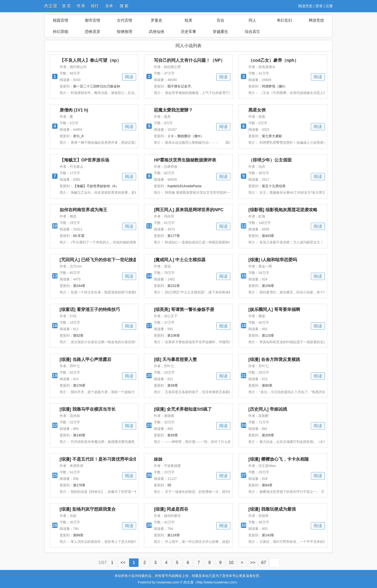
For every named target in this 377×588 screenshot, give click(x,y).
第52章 (78, 335)
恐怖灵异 (93, 32)
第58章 (173, 385)
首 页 (66, 6)
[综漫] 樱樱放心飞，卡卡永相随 (279, 459)
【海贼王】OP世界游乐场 (84, 160)
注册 (329, 6)
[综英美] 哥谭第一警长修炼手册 (184, 309)
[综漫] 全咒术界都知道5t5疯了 (183, 409)
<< (123, 563)
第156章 (268, 286)
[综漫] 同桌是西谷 (171, 509)
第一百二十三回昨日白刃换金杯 (97, 86)
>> (253, 563)
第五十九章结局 (274, 186)
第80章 (267, 385)
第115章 (268, 335)
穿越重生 (220, 32)
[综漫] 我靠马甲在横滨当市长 (88, 409)
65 (169, 485)
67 (264, 563)
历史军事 (188, 32)
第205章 (268, 435)
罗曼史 (157, 20)
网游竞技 (316, 20)
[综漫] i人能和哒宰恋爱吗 (273, 260)
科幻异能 (61, 32)
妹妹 (158, 459)
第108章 (173, 335)
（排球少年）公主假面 (270, 160)
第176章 (79, 385)
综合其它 (252, 32)
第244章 (79, 286)
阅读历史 (305, 6)
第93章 (173, 435)
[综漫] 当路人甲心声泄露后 (85, 359)
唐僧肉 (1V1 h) (74, 110)
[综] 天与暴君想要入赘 (175, 359)
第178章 (79, 485)
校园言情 (61, 20)
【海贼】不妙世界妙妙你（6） (96, 186)
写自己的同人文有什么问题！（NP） (189, 60)
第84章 (267, 485)
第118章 (173, 535)
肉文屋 (51, 6)
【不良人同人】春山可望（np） (90, 60)
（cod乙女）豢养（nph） (273, 60)
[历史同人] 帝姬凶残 (268, 409)
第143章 (268, 535)
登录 (319, 6)
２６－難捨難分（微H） (185, 136)
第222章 (173, 286)
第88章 (78, 535)
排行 (95, 6)
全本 (109, 6)
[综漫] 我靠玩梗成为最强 (272, 509)
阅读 (129, 77)
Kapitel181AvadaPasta (184, 186)
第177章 (173, 236)
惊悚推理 (125, 32)
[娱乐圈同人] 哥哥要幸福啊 (274, 309)
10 (231, 563)
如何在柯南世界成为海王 (83, 210)
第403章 (268, 236)
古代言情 (125, 20)
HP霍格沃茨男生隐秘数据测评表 (185, 160)
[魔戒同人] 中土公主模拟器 (180, 260)
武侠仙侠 (157, 32)
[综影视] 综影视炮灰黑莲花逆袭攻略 (283, 210)
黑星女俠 (257, 110)
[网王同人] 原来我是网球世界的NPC (189, 210)
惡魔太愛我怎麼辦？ (173, 110)
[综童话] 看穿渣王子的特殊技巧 (90, 309)
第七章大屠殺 (272, 136)
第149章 (79, 435)
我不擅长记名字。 (181, 86)
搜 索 (124, 6)
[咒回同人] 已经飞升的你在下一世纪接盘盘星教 (105, 260)
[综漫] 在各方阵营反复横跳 (274, 359)
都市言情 (93, 20)
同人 (252, 20)
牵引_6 (78, 136)
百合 (220, 20)
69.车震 (79, 236)
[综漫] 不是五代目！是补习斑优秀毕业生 (98, 459)
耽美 (188, 20)
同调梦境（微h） (275, 86)
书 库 (81, 6)
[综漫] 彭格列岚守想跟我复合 (88, 509)
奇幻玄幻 (284, 20)
